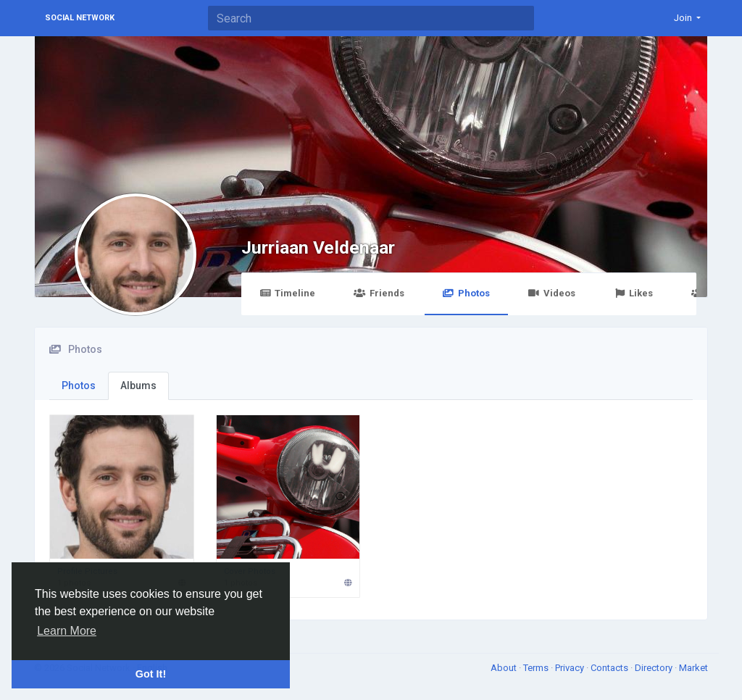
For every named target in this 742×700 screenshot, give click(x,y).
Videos (552, 293)
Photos (466, 293)
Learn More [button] (67, 631)
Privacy (571, 668)
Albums (138, 386)
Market (693, 668)
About (505, 668)
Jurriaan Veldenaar (318, 247)
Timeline (287, 293)
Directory (655, 668)
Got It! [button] (151, 674)
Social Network (80, 18)
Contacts (610, 668)
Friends (379, 293)
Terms (537, 668)
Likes (633, 293)
